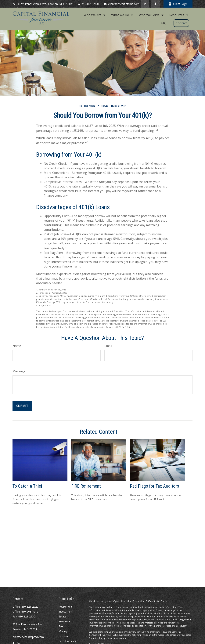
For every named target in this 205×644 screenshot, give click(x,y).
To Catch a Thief (27, 486)
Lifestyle (64, 636)
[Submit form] (22, 406)
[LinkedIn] (145, 4)
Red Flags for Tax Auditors (155, 486)
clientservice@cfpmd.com (121, 4)
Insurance (65, 621)
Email (108, 346)
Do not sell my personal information (107, 638)
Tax (61, 626)
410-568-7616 (30, 611)
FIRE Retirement (86, 486)
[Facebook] (155, 4)
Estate (62, 616)
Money (63, 631)
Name (17, 346)
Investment (65, 611)
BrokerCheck (160, 601)
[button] (94, 15)
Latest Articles (67, 641)
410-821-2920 (88, 4)
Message (19, 371)
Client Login (178, 4)
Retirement (65, 607)
